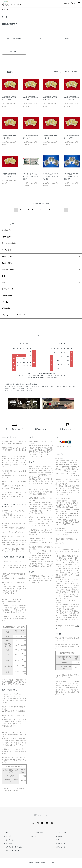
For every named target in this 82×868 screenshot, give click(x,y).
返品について (7, 841)
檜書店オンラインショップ (41, 816)
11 (53, 210)
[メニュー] (79, 4)
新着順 (74, 72)
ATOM (34, 837)
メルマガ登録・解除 (35, 834)
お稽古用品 (7, 296)
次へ (65, 210)
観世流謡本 (7, 230)
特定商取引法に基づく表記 (11, 848)
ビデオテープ (8, 290)
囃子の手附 (7, 257)
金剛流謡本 (7, 237)
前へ (17, 210)
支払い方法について (9, 845)
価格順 (67, 72)
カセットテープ (9, 270)
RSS (30, 837)
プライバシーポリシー (10, 852)
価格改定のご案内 (10, 24)
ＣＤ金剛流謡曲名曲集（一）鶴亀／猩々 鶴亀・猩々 (51, 177)
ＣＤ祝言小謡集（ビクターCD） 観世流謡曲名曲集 (30, 177)
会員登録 (57, 837)
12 (57, 210)
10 (49, 210)
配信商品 (6, 309)
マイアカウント (59, 834)
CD (10, 10)
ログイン (57, 841)
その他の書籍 (8, 250)
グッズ (5, 302)
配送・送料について (9, 837)
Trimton (52, 864)
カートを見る (58, 845)
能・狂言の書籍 (9, 243)
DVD (4, 283)
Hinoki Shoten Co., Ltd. (42, 864)
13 (61, 210)
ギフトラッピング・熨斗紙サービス (18, 316)
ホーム (4, 10)
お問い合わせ (58, 848)
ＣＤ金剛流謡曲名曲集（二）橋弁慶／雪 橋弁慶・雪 (71, 177)
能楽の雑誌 (7, 264)
